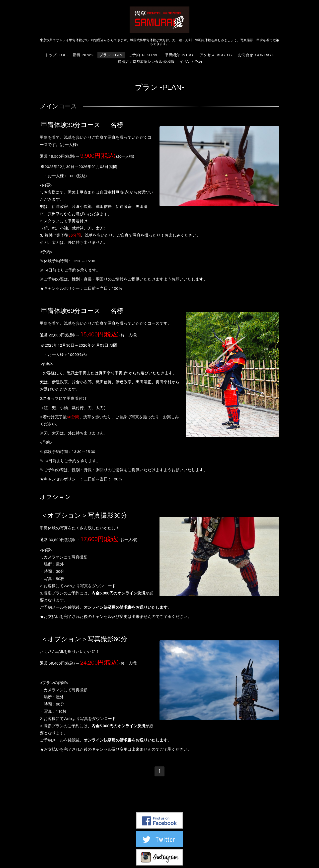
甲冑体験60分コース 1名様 (82, 311)
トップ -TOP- (56, 55)
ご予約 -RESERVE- (144, 55)
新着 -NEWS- (84, 55)
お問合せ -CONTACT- (256, 55)
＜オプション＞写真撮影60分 (84, 639)
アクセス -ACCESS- (216, 55)
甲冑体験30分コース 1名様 (82, 125)
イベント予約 (191, 62)
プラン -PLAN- (112, 55)
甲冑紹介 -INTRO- (180, 55)
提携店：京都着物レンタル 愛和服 (146, 62)
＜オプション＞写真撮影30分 (84, 516)
